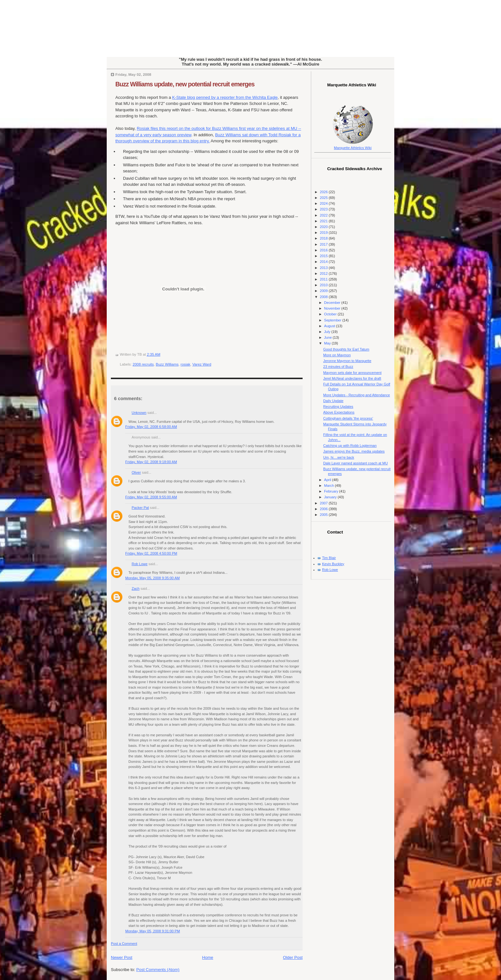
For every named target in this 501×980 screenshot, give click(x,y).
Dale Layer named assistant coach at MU (356, 463)
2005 (324, 515)
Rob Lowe (140, 564)
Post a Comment (124, 944)
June (328, 337)
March (329, 486)
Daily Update (333, 401)
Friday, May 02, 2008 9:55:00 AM (151, 497)
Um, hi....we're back (339, 457)
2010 (324, 285)
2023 (324, 209)
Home (208, 957)
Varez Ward (202, 364)
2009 (324, 291)
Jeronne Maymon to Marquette (347, 361)
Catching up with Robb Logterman (350, 446)
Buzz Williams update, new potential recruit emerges (185, 84)
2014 (324, 262)
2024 (324, 203)
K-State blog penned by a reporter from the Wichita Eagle (225, 97)
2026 (324, 192)
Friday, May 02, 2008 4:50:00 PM (151, 553)
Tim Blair (329, 558)
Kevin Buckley (333, 564)
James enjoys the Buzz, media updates (354, 451)
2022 (324, 215)
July (328, 332)
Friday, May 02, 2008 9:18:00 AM (151, 462)
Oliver (136, 472)
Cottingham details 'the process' (348, 418)
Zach (136, 589)
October (331, 314)
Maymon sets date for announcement (352, 373)
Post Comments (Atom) (158, 970)
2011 (324, 279)
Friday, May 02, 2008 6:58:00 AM (151, 427)
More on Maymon (337, 355)
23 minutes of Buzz (338, 367)
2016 (324, 250)
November (333, 308)
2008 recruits (143, 364)
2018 (324, 238)
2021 (324, 221)
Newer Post (122, 957)
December (333, 303)
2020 (324, 227)
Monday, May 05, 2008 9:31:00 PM (153, 931)
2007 (324, 503)
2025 (324, 198)
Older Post (293, 957)
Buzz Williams (167, 364)
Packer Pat (140, 508)
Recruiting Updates (338, 407)
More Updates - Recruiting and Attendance (357, 395)
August (330, 326)
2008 (324, 297)
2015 (324, 256)
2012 (324, 273)
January (331, 497)
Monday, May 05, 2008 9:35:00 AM (153, 578)
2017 (324, 244)
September (333, 320)
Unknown (139, 413)
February (331, 491)
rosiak (185, 364)
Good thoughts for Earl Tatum (346, 349)
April (328, 480)
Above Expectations (339, 412)
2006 (324, 509)
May (328, 343)
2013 (324, 268)
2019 (324, 233)
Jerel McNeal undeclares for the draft (352, 378)
